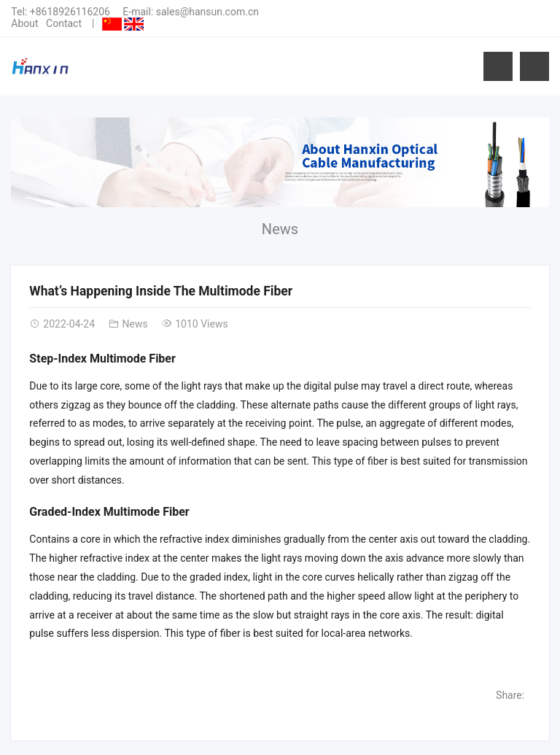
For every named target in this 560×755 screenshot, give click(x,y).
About (24, 23)
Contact (64, 23)
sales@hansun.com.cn (207, 12)
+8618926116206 (70, 12)
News (280, 229)
